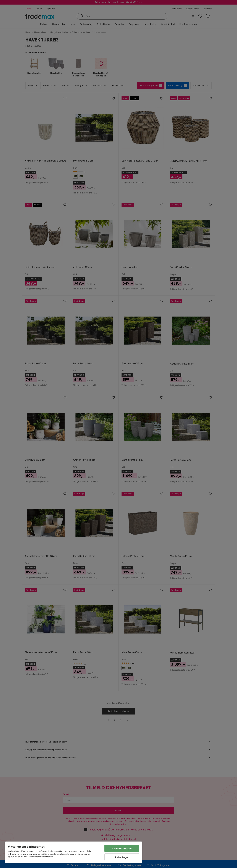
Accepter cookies (122, 848)
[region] (74, 852)
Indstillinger (122, 857)
